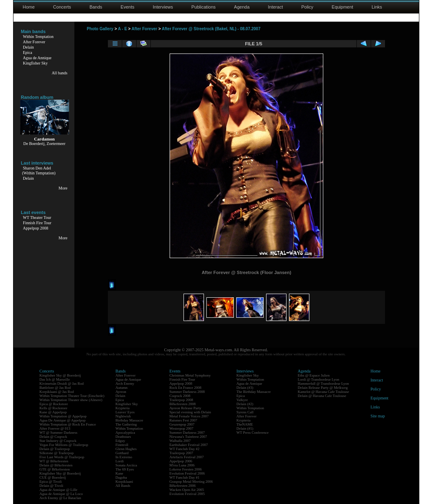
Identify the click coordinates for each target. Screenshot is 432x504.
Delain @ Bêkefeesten (56, 465)
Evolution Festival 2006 (187, 473)
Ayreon (121, 392)
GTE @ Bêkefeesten (55, 469)
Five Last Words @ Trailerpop (62, 457)
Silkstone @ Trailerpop (57, 453)
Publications (203, 7)
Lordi (120, 461)
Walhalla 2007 (180, 441)
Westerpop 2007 (182, 428)
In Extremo (124, 457)
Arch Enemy (125, 384)
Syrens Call (245, 412)
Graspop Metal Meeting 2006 (191, 482)
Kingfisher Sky (35, 63)
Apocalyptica (125, 433)
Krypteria (123, 408)
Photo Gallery (100, 29)
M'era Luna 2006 (182, 465)
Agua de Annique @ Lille (59, 490)
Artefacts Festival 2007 (187, 457)
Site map (378, 416)
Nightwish (123, 416)
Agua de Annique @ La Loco (61, 494)
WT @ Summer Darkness (59, 433)
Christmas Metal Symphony (190, 375)
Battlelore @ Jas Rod (55, 388)
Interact (276, 7)
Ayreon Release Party (186, 408)
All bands (59, 73)
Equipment (343, 7)
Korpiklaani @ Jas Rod (57, 392)
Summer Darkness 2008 (187, 392)
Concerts (62, 7)
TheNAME (245, 424)
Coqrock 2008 (180, 396)
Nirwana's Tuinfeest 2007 (188, 437)
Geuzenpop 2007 (182, 424)
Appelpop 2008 (36, 228)
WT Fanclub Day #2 (185, 449)
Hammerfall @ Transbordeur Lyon (323, 384)
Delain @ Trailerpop (55, 449)
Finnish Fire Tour (37, 223)
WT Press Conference (253, 433)
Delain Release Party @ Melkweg (323, 388)
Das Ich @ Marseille (55, 379)
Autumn (122, 388)
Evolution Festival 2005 (187, 494)
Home (29, 7)
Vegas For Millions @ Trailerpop (64, 445)
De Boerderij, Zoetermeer (44, 144)
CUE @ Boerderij (53, 477)
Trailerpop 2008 (181, 400)
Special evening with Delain (190, 412)
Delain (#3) (245, 388)
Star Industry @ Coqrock (58, 441)
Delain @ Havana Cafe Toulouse (322, 396)
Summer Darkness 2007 (187, 433)
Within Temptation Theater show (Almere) (71, 400)
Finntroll (122, 445)
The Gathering (126, 424)
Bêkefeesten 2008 (183, 404)
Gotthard (122, 453)
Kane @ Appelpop (53, 412)
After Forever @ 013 (55, 428)
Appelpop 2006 (181, 461)
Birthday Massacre (130, 420)
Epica (28, 52)
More (63, 188)
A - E (122, 29)
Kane (120, 473)
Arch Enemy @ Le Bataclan (60, 498)
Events (128, 7)
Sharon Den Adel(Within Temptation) (39, 171)
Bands (96, 7)
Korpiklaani (124, 482)
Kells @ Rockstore (54, 408)
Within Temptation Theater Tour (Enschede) (72, 396)
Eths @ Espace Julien (314, 375)
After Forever (34, 42)
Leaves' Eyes (125, 412)
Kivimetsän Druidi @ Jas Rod (62, 384)
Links (377, 7)
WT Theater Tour (37, 217)
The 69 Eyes (125, 469)
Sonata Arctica (126, 465)
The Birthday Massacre (254, 392)
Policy (307, 7)
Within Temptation (38, 37)
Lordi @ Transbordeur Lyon (319, 379)
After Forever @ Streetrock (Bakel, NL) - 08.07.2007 (211, 29)
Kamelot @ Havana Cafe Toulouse (323, 392)
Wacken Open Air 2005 (187, 490)
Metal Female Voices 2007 (189, 416)
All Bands (123, 486)
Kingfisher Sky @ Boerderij (60, 375)
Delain (28, 47)
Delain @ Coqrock (54, 437)
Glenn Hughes (126, 449)
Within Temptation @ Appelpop (63, 416)
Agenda (242, 7)
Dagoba (121, 477)
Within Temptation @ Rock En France (68, 424)
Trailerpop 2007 (181, 453)
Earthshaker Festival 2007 (189, 445)
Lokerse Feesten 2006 (186, 469)
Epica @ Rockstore (54, 404)
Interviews (163, 7)
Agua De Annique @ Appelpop (63, 420)
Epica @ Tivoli (51, 482)
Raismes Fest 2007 (184, 420)
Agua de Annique (37, 58)
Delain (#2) (245, 404)
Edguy (121, 441)
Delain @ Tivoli (51, 486)
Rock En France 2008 (186, 388)
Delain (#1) (245, 428)
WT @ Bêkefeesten (54, 461)
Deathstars (123, 437)
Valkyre (242, 400)
